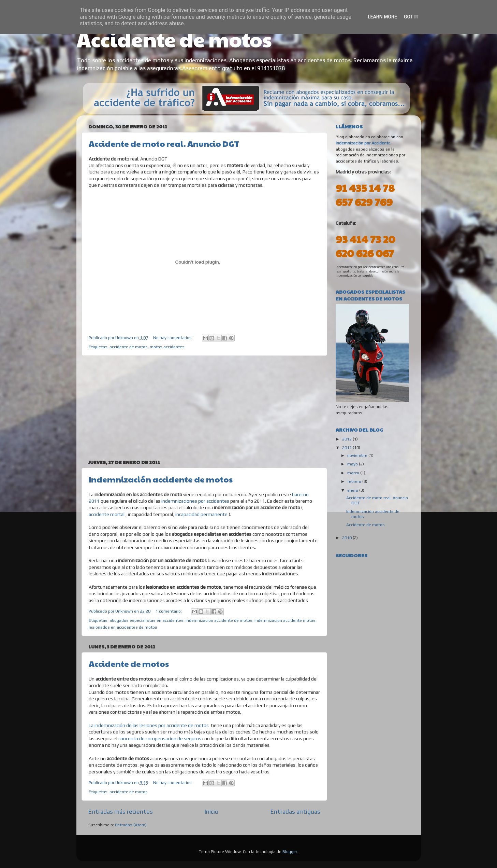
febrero (355, 481)
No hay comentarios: (173, 338)
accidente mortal (107, 514)
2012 (347, 439)
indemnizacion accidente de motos (219, 620)
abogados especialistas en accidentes (147, 620)
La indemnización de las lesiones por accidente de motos (149, 725)
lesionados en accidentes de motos (123, 627)
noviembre (358, 455)
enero (353, 490)
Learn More (382, 17)
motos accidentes (167, 347)
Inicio (211, 811)
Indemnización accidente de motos (161, 479)
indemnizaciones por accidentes (195, 501)
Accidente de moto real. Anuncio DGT (164, 143)
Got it (411, 17)
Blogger (290, 851)
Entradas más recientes (121, 811)
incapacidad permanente (201, 514)
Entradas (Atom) (131, 825)
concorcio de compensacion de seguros (160, 739)
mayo (353, 464)
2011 (347, 447)
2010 (347, 538)
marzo (354, 473)
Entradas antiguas (295, 811)
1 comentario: (169, 611)
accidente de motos (129, 347)
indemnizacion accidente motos (285, 620)
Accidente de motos (174, 39)
